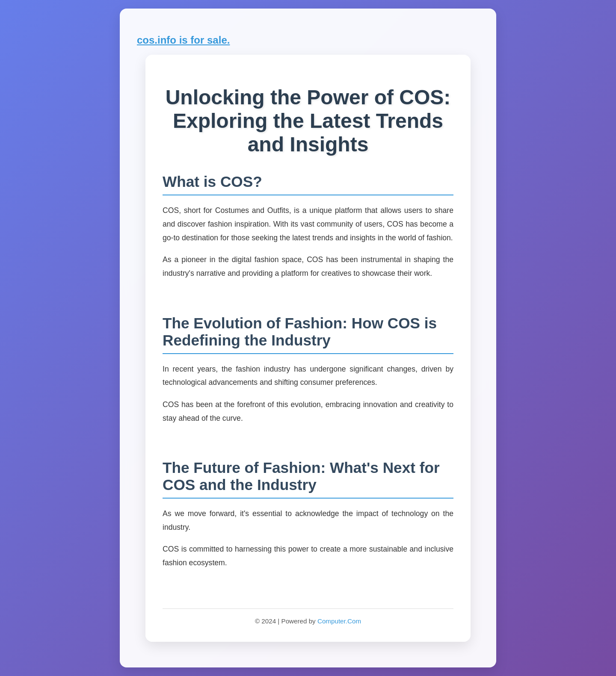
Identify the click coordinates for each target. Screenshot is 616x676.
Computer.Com (339, 621)
